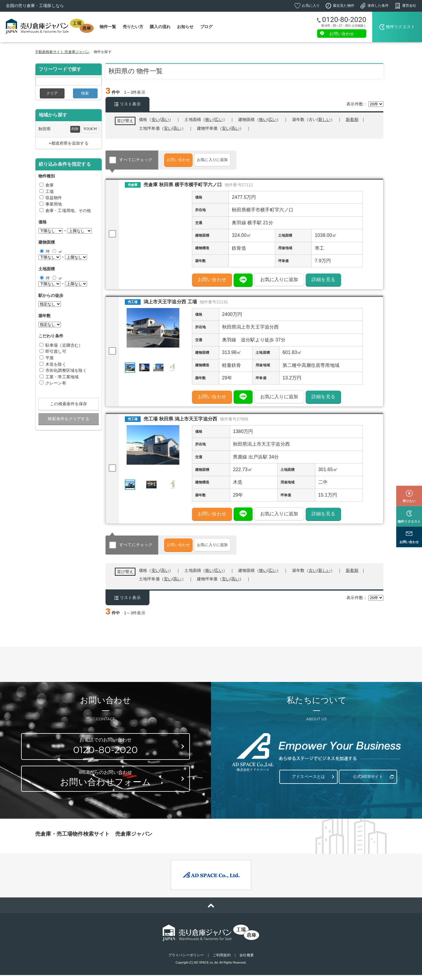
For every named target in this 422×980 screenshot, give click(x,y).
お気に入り (311, 6)
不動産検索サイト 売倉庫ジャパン (62, 52)
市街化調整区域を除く (66, 370)
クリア (52, 93)
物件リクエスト (400, 27)
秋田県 (45, 129)
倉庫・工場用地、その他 (68, 211)
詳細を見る (323, 281)
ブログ (206, 27)
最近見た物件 (344, 6)
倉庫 (50, 185)
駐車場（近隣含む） (64, 345)
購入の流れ (160, 27)
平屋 (50, 358)
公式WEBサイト (366, 779)
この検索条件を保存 (68, 404)
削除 (75, 129)
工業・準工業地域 (62, 377)
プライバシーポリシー (186, 960)
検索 (85, 93)
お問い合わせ (342, 33)
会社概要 (246, 960)
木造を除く (56, 364)
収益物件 (54, 198)
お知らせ (185, 27)
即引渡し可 (56, 351)
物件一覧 (108, 27)
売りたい (409, 474)
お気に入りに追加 (231, 160)
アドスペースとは (307, 779)
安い (226, 128)
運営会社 (409, 6)
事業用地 (54, 204)
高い (235, 128)
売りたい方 (133, 27)
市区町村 (90, 129)
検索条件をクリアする (68, 419)
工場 (50, 191)
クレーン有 (56, 383)
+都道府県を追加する (69, 143)
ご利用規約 (222, 960)
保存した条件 (378, 6)
